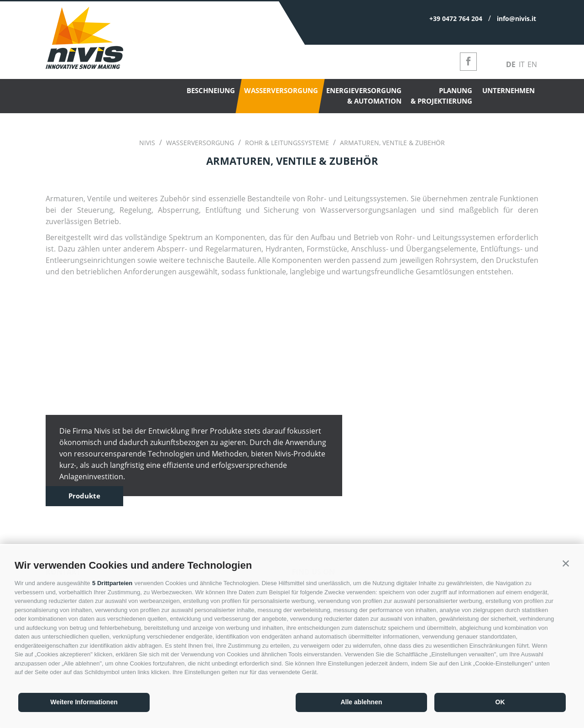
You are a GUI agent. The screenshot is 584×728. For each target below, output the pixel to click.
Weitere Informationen (84, 702)
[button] (566, 563)
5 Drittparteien (112, 583)
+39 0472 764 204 (456, 18)
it (522, 64)
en (532, 64)
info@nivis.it (516, 18)
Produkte (84, 496)
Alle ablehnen (361, 702)
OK (500, 702)
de (511, 64)
